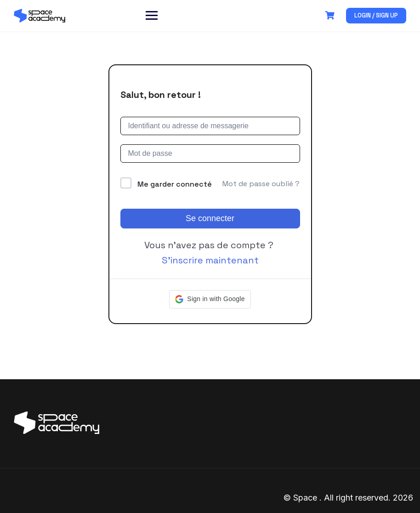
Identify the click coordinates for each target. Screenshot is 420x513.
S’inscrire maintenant (210, 260)
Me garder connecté (175, 184)
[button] (210, 299)
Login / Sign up (376, 15)
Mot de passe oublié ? (261, 184)
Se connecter (210, 218)
